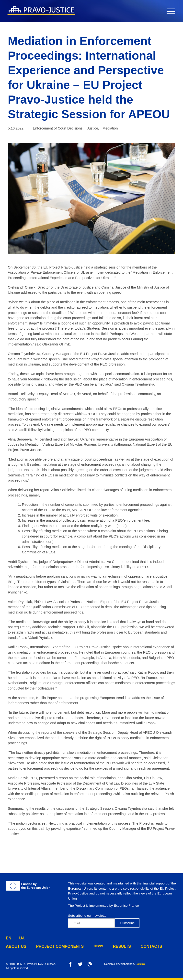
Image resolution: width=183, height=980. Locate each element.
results (109, 946)
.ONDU (140, 964)
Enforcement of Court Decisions (58, 128)
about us (14, 946)
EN (9, 937)
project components (52, 946)
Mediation (110, 128)
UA (22, 937)
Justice (93, 128)
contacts (135, 946)
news (87, 946)
